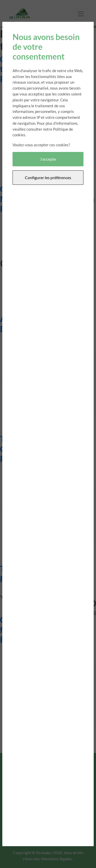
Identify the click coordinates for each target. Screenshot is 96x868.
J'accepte (48, 159)
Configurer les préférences (48, 177)
